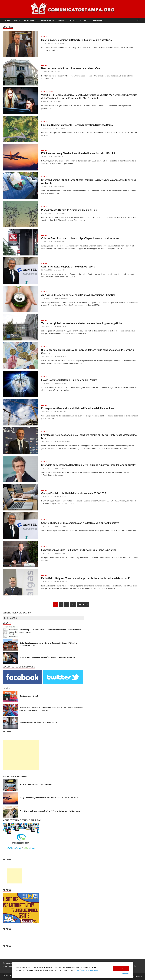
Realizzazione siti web (29, 696)
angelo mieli (61, 468)
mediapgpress (62, 582)
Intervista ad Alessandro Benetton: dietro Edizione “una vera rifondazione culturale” (89, 465)
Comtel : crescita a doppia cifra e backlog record (68, 266)
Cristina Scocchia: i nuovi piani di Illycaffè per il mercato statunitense (80, 238)
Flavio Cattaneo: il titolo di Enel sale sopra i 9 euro (69, 380)
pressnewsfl (60, 270)
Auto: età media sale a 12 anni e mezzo (36, 784)
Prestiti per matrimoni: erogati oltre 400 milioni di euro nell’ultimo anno (50, 811)
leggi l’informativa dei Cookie (87, 970)
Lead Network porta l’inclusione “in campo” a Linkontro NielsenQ (47, 657)
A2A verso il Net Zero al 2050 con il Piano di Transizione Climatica (78, 295)
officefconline (61, 213)
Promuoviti (99, 20)
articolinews (61, 43)
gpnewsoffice (62, 497)
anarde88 (59, 102)
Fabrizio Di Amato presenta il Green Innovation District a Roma (77, 125)
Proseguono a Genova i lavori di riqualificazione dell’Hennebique (78, 408)
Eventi (17, 20)
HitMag (139, 976)
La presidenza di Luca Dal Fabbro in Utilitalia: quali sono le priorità (79, 550)
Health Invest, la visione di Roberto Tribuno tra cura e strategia (76, 40)
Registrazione (48, 20)
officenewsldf (62, 553)
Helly (59, 72)
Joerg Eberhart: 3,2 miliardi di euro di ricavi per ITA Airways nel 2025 (49, 798)
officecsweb (60, 242)
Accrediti (85, 20)
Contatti (72, 20)
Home (7, 20)
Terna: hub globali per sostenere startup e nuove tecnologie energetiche (81, 323)
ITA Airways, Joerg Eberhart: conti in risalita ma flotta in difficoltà (78, 153)
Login (61, 20)
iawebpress (60, 157)
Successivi (83, 604)
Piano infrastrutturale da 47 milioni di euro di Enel (69, 210)
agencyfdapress (60, 128)
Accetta (121, 968)
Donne (51, 92)
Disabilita (125, 973)
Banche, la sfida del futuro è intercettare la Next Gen (71, 68)
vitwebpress (62, 412)
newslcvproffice (63, 298)
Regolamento (30, 20)
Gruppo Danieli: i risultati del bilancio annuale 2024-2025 (74, 493)
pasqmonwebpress (64, 442)
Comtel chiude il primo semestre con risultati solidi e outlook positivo (80, 523)
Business (44, 37)
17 (73, 604)
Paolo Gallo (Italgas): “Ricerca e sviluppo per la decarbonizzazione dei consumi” (86, 578)
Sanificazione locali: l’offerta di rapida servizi (38, 722)
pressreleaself (62, 327)
